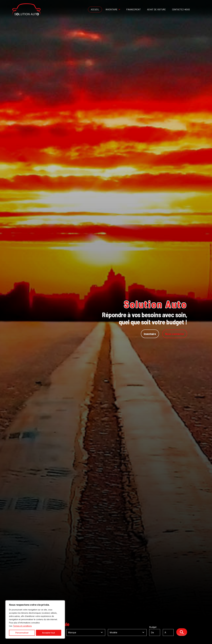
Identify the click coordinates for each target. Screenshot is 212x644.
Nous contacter (175, 334)
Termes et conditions (22, 626)
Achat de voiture (156, 9)
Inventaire (111, 9)
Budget (163, 631)
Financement (134, 9)
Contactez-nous (181, 9)
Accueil (95, 9)
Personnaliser (22, 633)
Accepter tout (49, 633)
